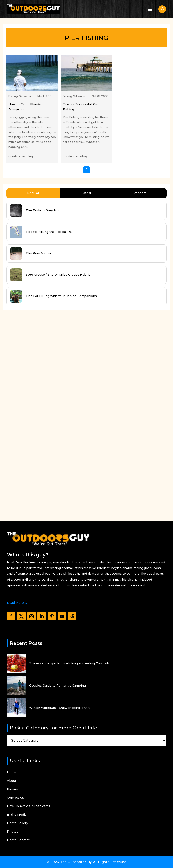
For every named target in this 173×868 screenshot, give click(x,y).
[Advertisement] (35, 411)
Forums (13, 789)
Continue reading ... (22, 156)
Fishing (13, 96)
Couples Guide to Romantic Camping (57, 686)
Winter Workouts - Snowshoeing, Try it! (60, 708)
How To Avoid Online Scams (29, 806)
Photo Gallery (17, 823)
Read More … (17, 603)
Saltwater (25, 96)
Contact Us (15, 798)
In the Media (17, 815)
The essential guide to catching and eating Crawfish (69, 663)
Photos (13, 832)
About (12, 781)
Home (12, 772)
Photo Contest (18, 840)
